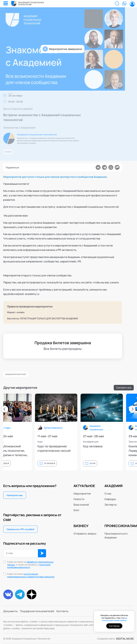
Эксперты (111, 505)
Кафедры (110, 499)
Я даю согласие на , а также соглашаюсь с (30, 565)
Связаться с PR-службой (20, 529)
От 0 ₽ (130, 463)
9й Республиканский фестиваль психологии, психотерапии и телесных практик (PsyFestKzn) (48, 451)
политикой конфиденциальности (29, 566)
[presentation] (5, 409)
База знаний (81, 505)
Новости (79, 499)
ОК (42, 553)
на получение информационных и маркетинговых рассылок (31, 575)
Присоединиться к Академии (116, 536)
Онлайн (8, 152)
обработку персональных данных (30, 563)
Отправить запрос (85, 534)
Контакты (62, 611)
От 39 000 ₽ (87, 463)
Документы (10, 611)
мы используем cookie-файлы (115, 619)
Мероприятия (82, 494)
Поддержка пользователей (37, 611)
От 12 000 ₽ (42, 463)
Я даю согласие (31, 575)
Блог (77, 510)
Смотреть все (124, 388)
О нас (108, 494)
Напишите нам (15, 495)
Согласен (114, 626)
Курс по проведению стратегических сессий (92, 448)
